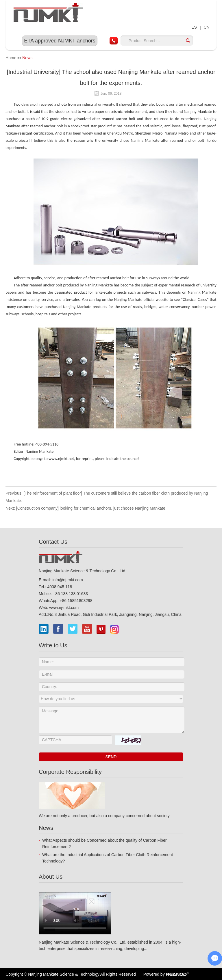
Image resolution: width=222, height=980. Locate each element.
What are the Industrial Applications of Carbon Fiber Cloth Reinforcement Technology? (108, 858)
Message (112, 720)
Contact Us (53, 542)
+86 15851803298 (76, 601)
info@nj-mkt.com (67, 580)
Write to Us (53, 645)
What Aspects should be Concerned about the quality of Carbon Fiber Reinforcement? (104, 843)
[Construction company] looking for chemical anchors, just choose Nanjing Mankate (91, 508)
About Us (51, 877)
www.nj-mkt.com (64, 608)
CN (207, 27)
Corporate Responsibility (70, 772)
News (27, 58)
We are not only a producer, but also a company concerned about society (104, 816)
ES (194, 27)
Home (11, 58)
